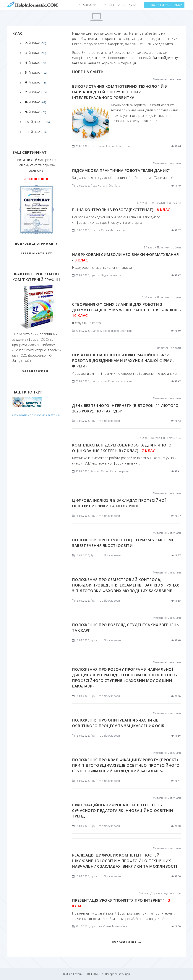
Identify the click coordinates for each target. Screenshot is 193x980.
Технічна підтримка (122, 5)
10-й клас (148, 297)
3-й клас (144, 893)
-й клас (36, 43)
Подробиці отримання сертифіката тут (37, 249)
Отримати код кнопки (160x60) (36, 415)
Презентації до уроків (167, 893)
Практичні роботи (169, 247)
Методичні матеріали (167, 79)
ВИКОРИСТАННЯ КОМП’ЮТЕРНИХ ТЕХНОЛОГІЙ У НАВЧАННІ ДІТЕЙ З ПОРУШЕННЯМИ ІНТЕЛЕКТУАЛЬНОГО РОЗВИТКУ (120, 92)
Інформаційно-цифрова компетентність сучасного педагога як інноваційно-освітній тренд (123, 810)
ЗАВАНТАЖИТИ (35, 371)
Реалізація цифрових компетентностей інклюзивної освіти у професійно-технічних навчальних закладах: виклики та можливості (125, 861)
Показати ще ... (126, 942)
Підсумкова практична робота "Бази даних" (121, 170)
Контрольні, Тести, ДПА (166, 203)
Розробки (89, 5)
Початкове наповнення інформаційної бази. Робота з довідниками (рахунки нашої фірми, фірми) (123, 360)
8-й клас (142, 203)
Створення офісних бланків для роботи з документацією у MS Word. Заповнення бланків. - (126, 310)
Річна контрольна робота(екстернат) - (121, 210)
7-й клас (142, 438)
